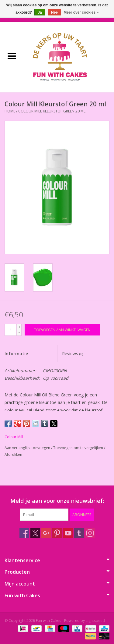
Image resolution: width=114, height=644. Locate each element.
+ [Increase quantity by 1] (19, 327)
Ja (40, 12)
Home (10, 111)
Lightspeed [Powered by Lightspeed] (95, 621)
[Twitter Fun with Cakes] (35, 533)
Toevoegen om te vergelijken (79, 448)
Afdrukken (13, 454)
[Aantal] (11, 330)
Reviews (73, 354)
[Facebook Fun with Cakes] (24, 533)
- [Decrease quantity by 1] (19, 332)
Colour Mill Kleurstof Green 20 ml (52, 111)
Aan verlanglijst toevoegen (28, 448)
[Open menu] (12, 56)
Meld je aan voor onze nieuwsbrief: (57, 501)
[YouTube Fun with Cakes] (68, 533)
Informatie (16, 354)
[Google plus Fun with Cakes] (46, 533)
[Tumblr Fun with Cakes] (79, 533)
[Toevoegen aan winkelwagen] (62, 330)
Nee (54, 12)
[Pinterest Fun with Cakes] (57, 533)
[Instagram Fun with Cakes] (90, 533)
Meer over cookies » (81, 12)
